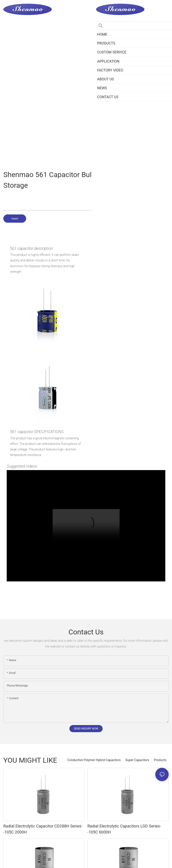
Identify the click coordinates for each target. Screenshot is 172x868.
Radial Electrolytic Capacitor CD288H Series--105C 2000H (43, 829)
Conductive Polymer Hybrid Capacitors (94, 760)
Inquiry (15, 219)
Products (160, 760)
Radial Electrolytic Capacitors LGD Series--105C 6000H (124, 829)
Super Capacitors (137, 760)
